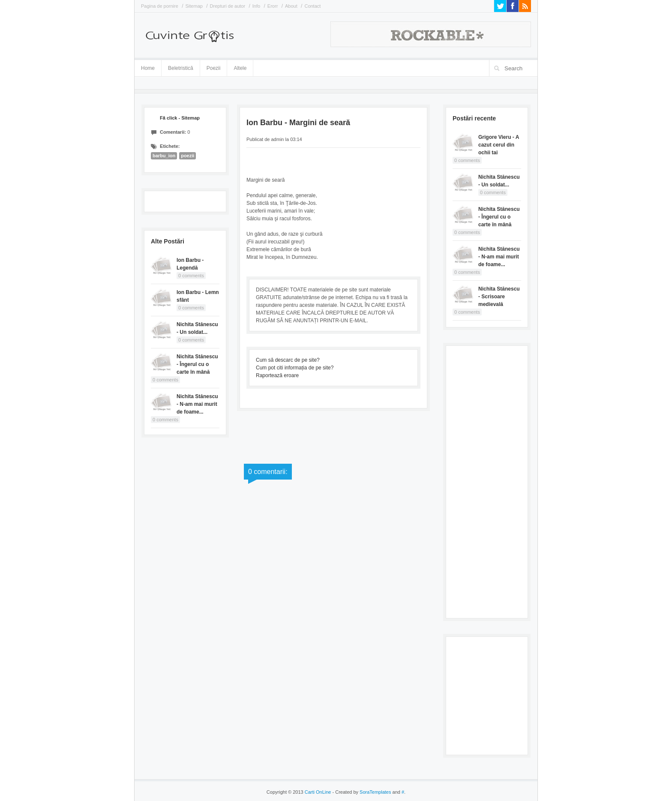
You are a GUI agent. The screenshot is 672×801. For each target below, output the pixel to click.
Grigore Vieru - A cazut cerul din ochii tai (499, 145)
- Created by (361, 792)
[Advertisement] (487, 481)
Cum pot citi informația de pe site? (295, 368)
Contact (312, 6)
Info (256, 6)
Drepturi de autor (228, 6)
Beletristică (181, 67)
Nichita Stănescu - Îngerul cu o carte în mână (197, 364)
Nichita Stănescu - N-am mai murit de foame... (197, 404)
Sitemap (194, 6)
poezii (187, 156)
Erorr (273, 6)
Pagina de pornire (160, 6)
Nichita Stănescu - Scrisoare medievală (499, 297)
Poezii (214, 68)
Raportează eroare (277, 375)
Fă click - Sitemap (180, 118)
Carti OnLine (318, 792)
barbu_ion (164, 156)
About (291, 6)
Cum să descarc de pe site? (288, 360)
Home (148, 68)
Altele (240, 68)
